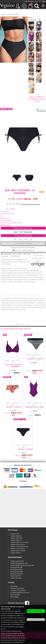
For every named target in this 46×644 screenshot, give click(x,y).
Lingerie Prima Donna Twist (19, 546)
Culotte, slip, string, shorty (7, 213)
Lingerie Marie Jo (16, 540)
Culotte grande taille (17, 572)
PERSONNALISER (36, 620)
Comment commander (17, 588)
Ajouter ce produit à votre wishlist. (23, 247)
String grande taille (16, 567)
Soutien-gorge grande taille (19, 563)
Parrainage (14, 586)
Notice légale (14, 597)
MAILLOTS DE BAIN (13, 14)
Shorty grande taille (16, 569)
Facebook (30, 1)
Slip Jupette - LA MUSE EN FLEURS (15, 407)
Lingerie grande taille (6, 220)
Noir (16, 232)
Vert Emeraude (26, 232)
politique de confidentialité (15, 642)
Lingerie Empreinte (16, 538)
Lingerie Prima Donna (18, 544)
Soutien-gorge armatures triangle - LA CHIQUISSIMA (15, 366)
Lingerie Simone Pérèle (18, 551)
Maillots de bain (5, 218)
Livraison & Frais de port (18, 590)
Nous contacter (15, 595)
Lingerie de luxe (5, 211)
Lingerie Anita (15, 534)
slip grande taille (5, 225)
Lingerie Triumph (16, 553)
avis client (24, 204)
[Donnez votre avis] (34, 204)
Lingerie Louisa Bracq (18, 548)
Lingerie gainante (16, 578)
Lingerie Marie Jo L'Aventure (19, 542)
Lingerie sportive (16, 576)
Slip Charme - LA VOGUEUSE (26, 449)
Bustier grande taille (17, 574)
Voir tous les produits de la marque (38, 260)
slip (1, 216)
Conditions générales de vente (20, 593)
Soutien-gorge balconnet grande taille (22, 565)
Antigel (3, 14)
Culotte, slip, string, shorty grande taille (11, 223)
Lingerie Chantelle (16, 536)
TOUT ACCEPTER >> (36, 611)
